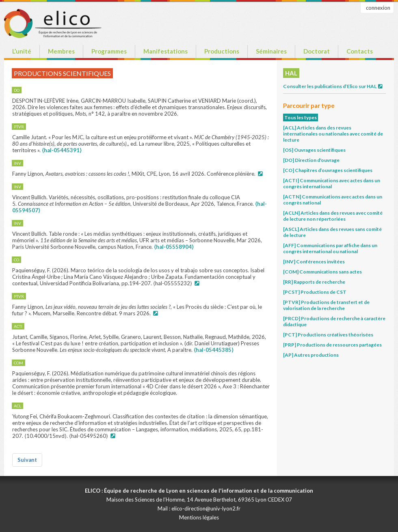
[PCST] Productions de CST (315, 292)
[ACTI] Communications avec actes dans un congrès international (332, 183)
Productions (222, 51)
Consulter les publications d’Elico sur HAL (333, 86)
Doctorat (317, 51)
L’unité (22, 51)
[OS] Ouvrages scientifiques (314, 150)
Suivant (27, 460)
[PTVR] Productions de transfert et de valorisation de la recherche (326, 305)
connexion (378, 8)
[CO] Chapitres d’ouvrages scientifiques (328, 170)
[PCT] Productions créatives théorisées (328, 335)
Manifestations (165, 51)
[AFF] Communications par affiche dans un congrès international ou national (330, 248)
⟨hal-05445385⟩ (214, 350)
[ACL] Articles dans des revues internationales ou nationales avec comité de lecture (333, 134)
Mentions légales (199, 517)
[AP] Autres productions (311, 355)
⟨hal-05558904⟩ (174, 247)
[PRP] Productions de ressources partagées (332, 345)
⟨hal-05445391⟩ (62, 150)
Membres (61, 51)
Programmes (109, 51)
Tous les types (301, 117)
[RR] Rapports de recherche (314, 282)
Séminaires (271, 51)
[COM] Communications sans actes (322, 272)
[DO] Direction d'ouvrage (311, 160)
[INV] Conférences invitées (314, 262)
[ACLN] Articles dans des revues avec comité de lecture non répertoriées (333, 216)
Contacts (360, 51)
